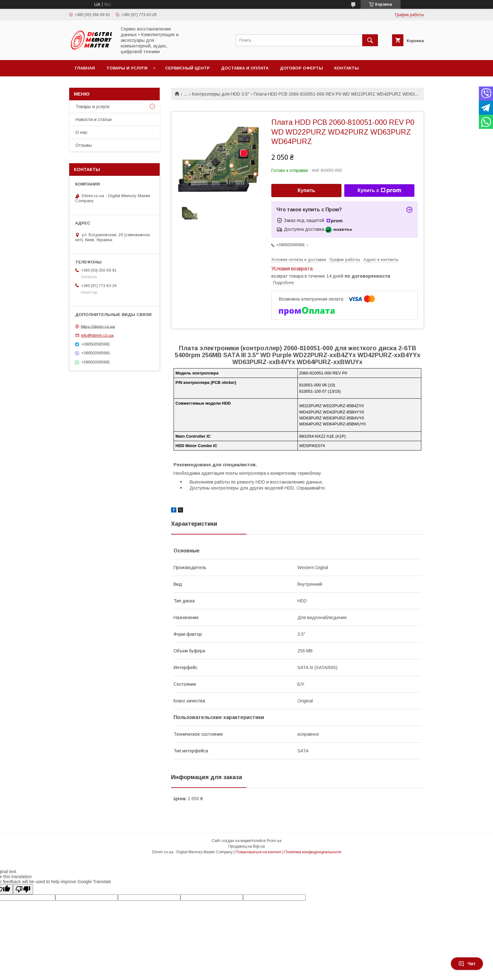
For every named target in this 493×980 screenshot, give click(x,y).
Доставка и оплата (245, 68)
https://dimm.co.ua (98, 326)
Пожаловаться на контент (258, 852)
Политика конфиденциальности (313, 852)
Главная (85, 68)
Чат (467, 964)
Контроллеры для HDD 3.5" (221, 94)
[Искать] (370, 40)
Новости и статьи (94, 119)
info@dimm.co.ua (97, 335)
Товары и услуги (127, 68)
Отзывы (84, 145)
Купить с (379, 191)
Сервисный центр (187, 68)
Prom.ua (274, 841)
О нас (81, 132)
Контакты (346, 68)
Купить (307, 190)
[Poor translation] (23, 889)
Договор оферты (301, 68)
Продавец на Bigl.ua (246, 846)
